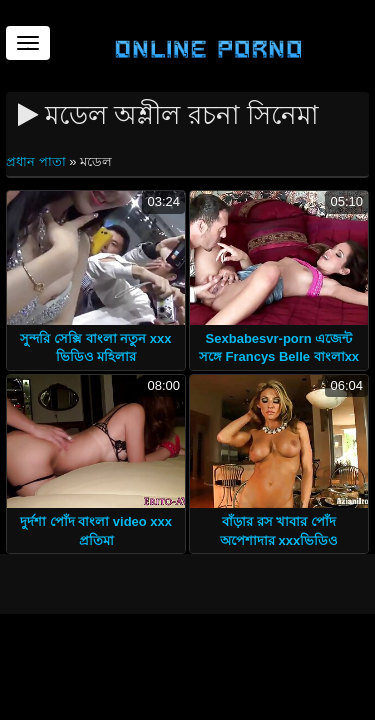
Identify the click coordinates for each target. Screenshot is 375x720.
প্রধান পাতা (37, 161)
